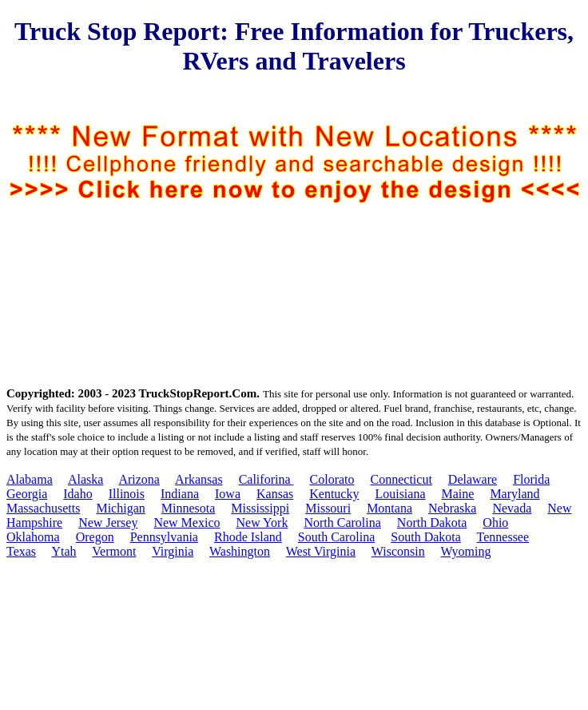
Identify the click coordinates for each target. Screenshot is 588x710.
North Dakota (432, 523)
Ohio (495, 523)
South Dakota (426, 537)
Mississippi (260, 508)
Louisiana (400, 494)
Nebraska (452, 508)
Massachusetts (43, 508)
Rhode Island (248, 537)
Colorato (332, 479)
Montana (389, 508)
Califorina (266, 479)
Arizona (139, 479)
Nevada (512, 508)
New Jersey (108, 523)
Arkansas (199, 479)
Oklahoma (33, 537)
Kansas (275, 494)
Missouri (328, 508)
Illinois (127, 494)
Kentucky (334, 494)
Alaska (85, 479)
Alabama (30, 479)
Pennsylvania (164, 537)
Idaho (77, 494)
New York (262, 523)
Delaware (473, 479)
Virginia (173, 551)
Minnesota (189, 508)
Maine (458, 494)
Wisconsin (398, 551)
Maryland (514, 494)
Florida (531, 479)
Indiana (180, 494)
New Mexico (187, 523)
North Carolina (342, 523)
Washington (240, 551)
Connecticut (401, 479)
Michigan (120, 508)
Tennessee (503, 537)
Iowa (228, 494)
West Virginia (321, 551)
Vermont (114, 551)
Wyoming (465, 551)
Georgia (27, 494)
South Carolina (336, 537)
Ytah (64, 551)
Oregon (95, 537)
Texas (21, 551)
